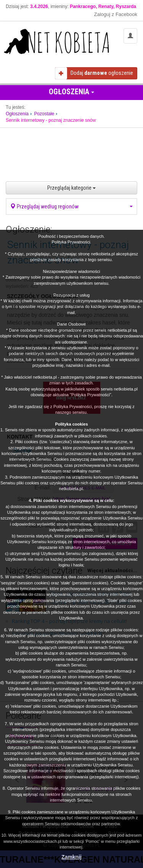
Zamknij (71, 857)
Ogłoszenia (71, 92)
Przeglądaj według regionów (71, 207)
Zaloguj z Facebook (116, 14)
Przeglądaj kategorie (71, 188)
